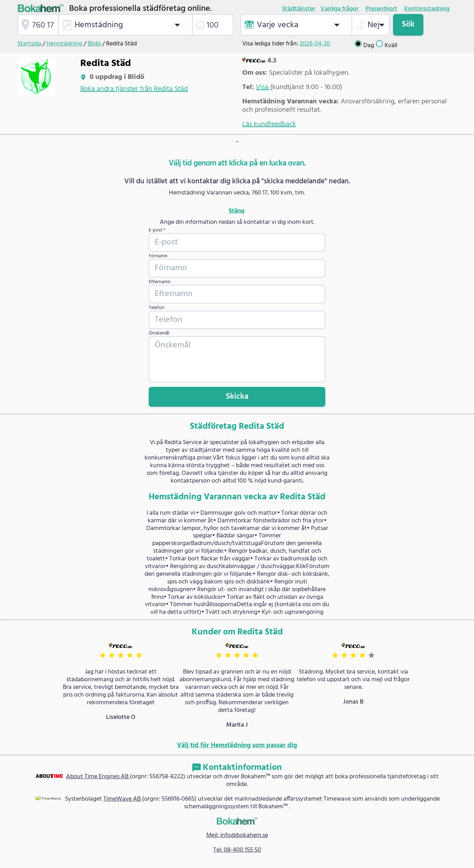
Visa (263, 87)
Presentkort (381, 9)
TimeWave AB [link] (123, 799)
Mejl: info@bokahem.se (237, 835)
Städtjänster (299, 9)
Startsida (30, 44)
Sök (408, 24)
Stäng (237, 211)
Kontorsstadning (427, 9)
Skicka (237, 397)
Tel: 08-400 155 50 (237, 850)
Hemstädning (65, 44)
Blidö (95, 44)
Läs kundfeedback (269, 124)
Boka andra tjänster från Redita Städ (134, 89)
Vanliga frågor (339, 9)
